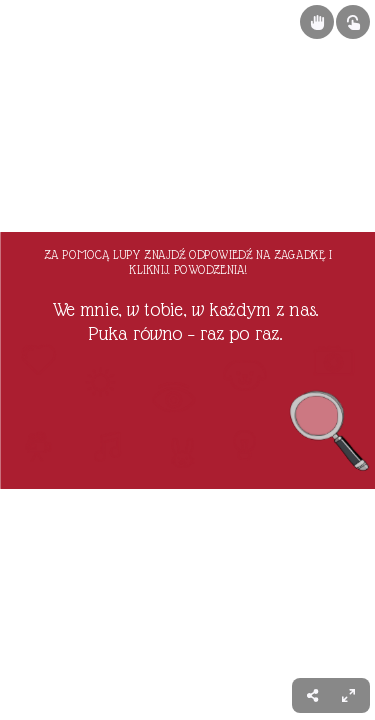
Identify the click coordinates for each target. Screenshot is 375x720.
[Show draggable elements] (317, 22)
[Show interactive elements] (353, 22)
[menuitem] (348, 695)
